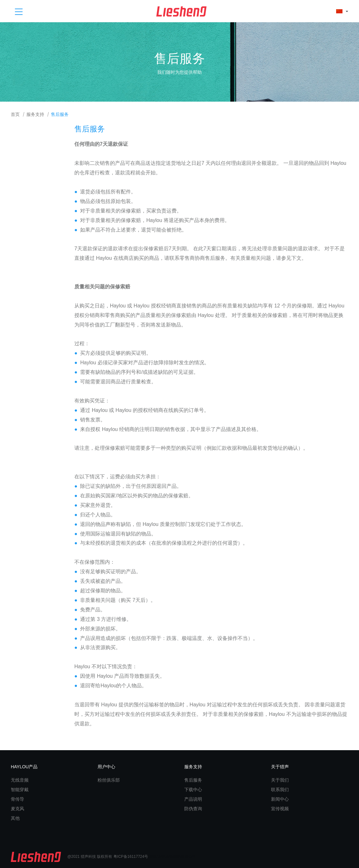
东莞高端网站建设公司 (177, 857)
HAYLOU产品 (24, 767)
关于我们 (280, 780)
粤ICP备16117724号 (131, 857)
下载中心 (193, 790)
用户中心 (106, 767)
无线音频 (20, 780)
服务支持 (35, 114)
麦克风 (17, 809)
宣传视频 (280, 809)
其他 (15, 818)
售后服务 (60, 114)
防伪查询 (193, 809)
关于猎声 (280, 767)
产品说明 (193, 799)
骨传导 (17, 799)
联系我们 (280, 790)
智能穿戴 (20, 790)
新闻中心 (280, 799)
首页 (15, 114)
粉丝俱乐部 (109, 780)
